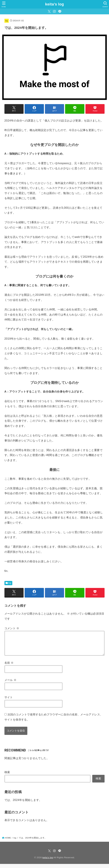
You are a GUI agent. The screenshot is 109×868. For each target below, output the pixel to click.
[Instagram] (54, 11)
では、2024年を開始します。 (23, 804)
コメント (12, 628)
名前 (9, 667)
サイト (9, 701)
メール (11, 684)
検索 (7, 776)
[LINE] (60, 11)
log (7, 21)
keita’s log (54, 4)
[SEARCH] (105, 4)
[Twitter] (49, 11)
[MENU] (4, 4)
